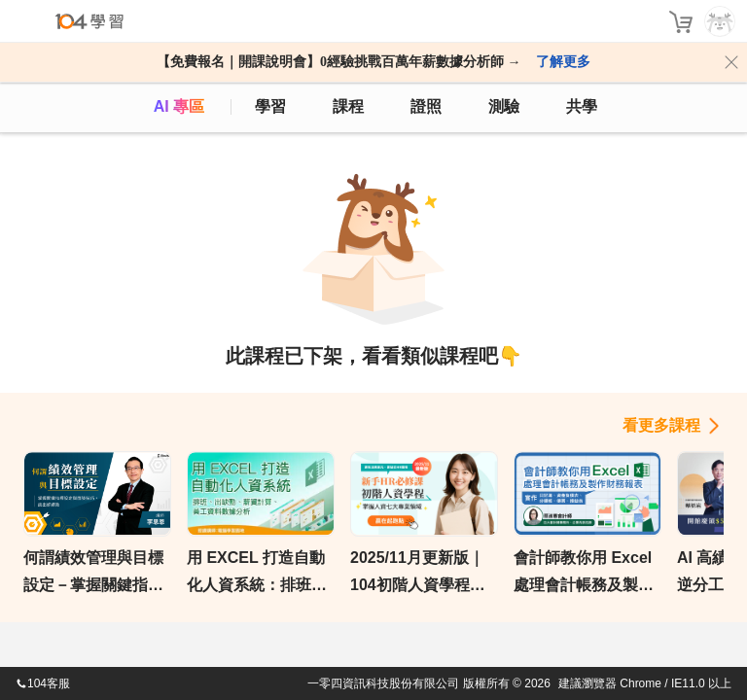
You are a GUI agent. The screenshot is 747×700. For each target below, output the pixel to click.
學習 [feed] (270, 106)
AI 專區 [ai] (179, 106)
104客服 (43, 683)
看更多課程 (661, 425)
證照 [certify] (426, 106)
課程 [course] (348, 106)
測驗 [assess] (504, 106)
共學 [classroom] (582, 106)
